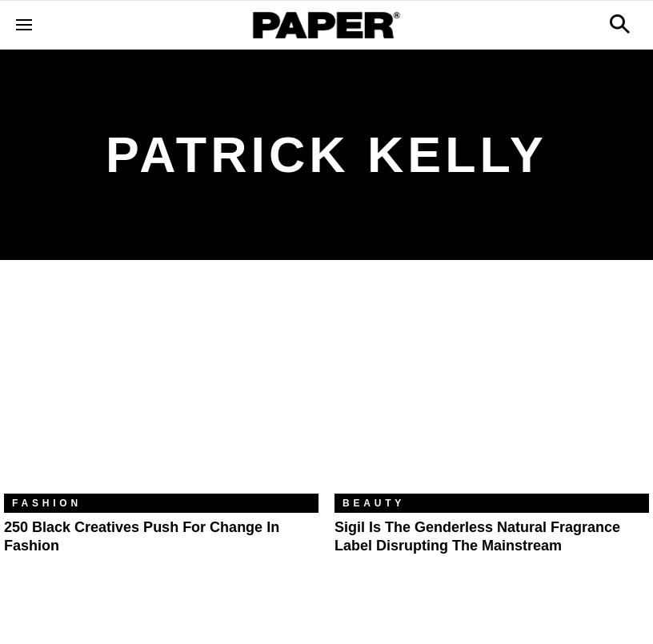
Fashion (47, 503)
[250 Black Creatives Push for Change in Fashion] (161, 389)
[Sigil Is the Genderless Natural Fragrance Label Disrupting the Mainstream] (492, 389)
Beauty (374, 503)
